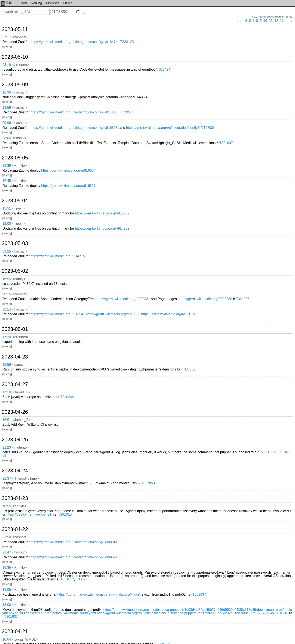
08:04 (7, 138)
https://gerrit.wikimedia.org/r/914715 (58, 256)
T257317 (274, 452)
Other (68, 3)
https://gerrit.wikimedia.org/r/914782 (102, 228)
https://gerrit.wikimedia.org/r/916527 (68, 186)
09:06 (7, 123)
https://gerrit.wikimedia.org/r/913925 (113, 314)
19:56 (7, 365)
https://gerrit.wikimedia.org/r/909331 (123, 299)
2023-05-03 (15, 243)
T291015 (65, 514)
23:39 (7, 166)
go (84, 12)
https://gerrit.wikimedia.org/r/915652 (102, 213)
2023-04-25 (15, 440)
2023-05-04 (15, 201)
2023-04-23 (15, 498)
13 (282, 21)
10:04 (7, 639)
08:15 (7, 294)
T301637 (67, 579)
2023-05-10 (15, 57)
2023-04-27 (15, 384)
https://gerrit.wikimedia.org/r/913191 (168, 314)
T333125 (127, 42)
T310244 (67, 397)
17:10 (7, 392)
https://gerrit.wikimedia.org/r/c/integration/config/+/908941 (74, 542)
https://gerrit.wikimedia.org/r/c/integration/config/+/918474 (74, 42)
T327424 (163, 69)
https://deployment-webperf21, (29, 514)
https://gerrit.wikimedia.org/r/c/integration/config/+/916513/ (74, 128)
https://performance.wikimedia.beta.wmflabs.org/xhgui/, (99, 594)
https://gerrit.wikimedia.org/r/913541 (58, 314)
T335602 (188, 369)
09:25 (7, 251)
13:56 (7, 108)
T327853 (148, 483)
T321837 (226, 143)
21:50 (7, 537)
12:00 (7, 224)
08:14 (7, 309)
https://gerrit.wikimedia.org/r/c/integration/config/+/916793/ (170, 128)
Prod (23, 3)
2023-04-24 (15, 471)
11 (271, 21)
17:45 (7, 181)
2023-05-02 (15, 271)
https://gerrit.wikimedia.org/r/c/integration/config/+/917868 (74, 112)
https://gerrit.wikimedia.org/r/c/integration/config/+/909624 (74, 557)
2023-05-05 (15, 158)
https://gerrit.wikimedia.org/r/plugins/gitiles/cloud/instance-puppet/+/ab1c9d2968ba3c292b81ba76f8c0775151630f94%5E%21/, (192, 613)
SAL (7, 3)
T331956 (83, 579)
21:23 (7, 447)
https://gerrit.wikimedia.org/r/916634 (68, 170)
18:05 (7, 590)
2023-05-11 (15, 29)
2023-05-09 (15, 85)
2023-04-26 (15, 412)
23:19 (7, 65)
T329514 (127, 112)
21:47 (7, 552)
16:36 (7, 92)
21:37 (7, 478)
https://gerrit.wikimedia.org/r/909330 (205, 299)
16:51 (7, 420)
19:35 (7, 567)
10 (265, 21)
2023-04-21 (15, 631)
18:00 (7, 605)
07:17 (7, 37)
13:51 (7, 208)
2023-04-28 (15, 357)
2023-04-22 (15, 529)
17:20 (7, 337)
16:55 (7, 279)
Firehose (53, 3)
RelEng (36, 3)
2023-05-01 (15, 329)
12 (276, 21)
